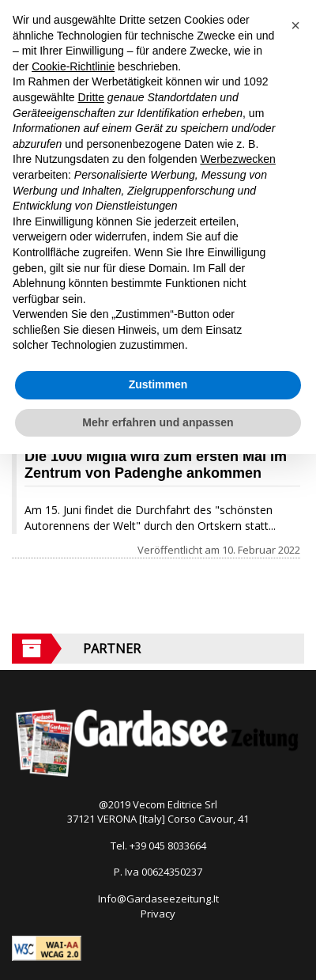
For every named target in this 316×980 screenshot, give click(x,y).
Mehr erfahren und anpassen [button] (158, 422)
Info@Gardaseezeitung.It (158, 899)
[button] (295, 25)
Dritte (91, 97)
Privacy (158, 914)
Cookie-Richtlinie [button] (73, 66)
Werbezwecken (237, 159)
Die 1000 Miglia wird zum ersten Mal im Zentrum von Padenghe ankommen (156, 465)
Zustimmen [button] (158, 384)
